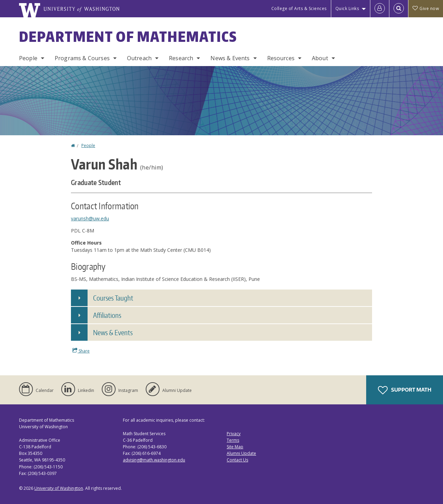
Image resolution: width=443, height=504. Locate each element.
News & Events (230, 58)
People (28, 58)
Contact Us (237, 460)
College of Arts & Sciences (299, 8)
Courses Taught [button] (113, 298)
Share (81, 351)
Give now (426, 8)
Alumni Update (241, 453)
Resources (281, 58)
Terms (233, 440)
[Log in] (380, 9)
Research (181, 58)
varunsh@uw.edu (90, 218)
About (320, 58)
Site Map (235, 447)
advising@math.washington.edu (154, 460)
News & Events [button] (113, 332)
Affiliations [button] (107, 315)
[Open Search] (399, 9)
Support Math (405, 390)
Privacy (234, 434)
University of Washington (59, 488)
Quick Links (347, 8)
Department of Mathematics (128, 37)
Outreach (139, 58)
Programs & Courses (82, 58)
